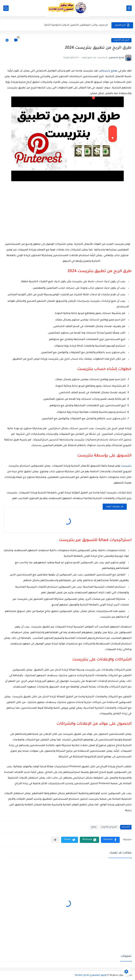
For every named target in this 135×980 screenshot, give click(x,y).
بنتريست (126, 466)
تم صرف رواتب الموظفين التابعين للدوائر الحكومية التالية (76, 25)
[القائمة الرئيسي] (129, 8)
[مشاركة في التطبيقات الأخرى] (55, 840)
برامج (94, 827)
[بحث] (6, 8)
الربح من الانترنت (121, 40)
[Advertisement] (67, 213)
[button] (110, 840)
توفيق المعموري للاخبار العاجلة (91, 975)
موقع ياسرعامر (108, 71)
